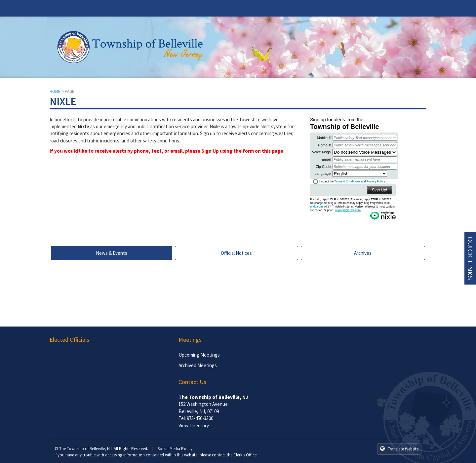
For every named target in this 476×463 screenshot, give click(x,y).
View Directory (194, 425)
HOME (55, 91)
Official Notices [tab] (236, 253)
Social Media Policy (175, 449)
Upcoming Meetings (199, 355)
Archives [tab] (363, 253)
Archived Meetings (198, 365)
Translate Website (399, 449)
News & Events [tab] (112, 253)
